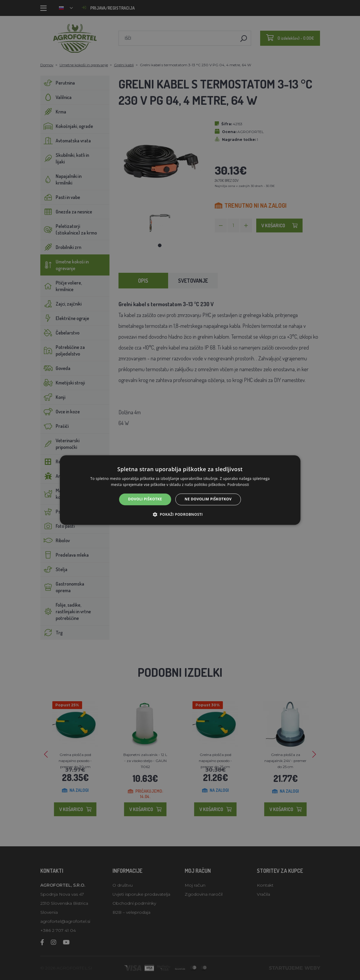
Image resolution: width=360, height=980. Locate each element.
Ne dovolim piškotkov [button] (208, 499)
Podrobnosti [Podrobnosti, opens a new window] (238, 485)
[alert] (180, 490)
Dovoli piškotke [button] (145, 499)
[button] (180, 514)
